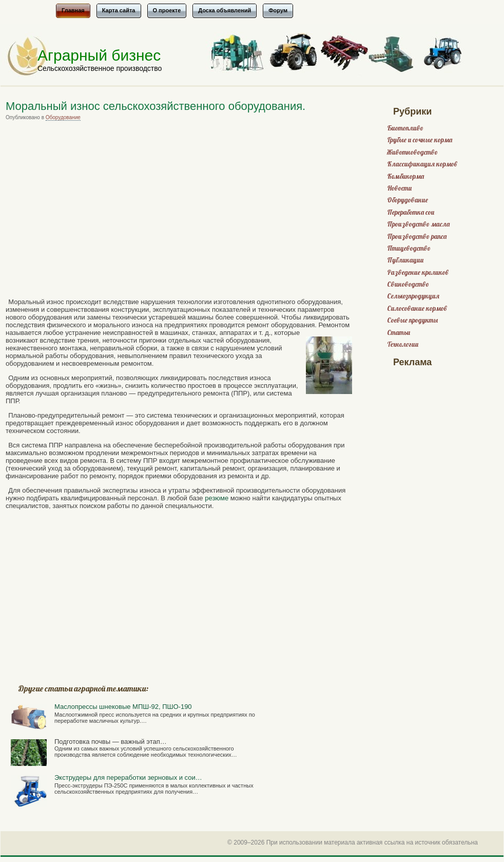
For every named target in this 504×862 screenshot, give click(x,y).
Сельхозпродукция (413, 296)
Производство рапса (417, 237)
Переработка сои (411, 212)
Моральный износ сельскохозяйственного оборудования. (156, 106)
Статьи (399, 333)
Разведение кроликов (418, 273)
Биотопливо (405, 128)
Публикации (405, 260)
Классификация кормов (422, 164)
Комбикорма (405, 176)
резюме (217, 498)
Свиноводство (408, 284)
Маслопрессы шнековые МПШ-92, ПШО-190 (123, 707)
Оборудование (63, 117)
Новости (399, 188)
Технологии (403, 344)
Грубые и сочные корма (420, 140)
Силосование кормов (417, 308)
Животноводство (412, 152)
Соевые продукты (412, 320)
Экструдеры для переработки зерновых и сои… (128, 777)
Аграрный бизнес (99, 55)
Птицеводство (409, 248)
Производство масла (418, 224)
